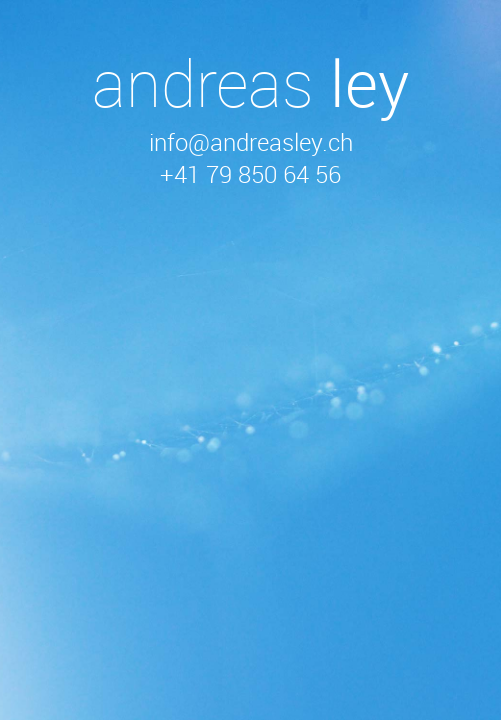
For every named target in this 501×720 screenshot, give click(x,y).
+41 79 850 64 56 (250, 174)
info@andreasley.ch (251, 142)
